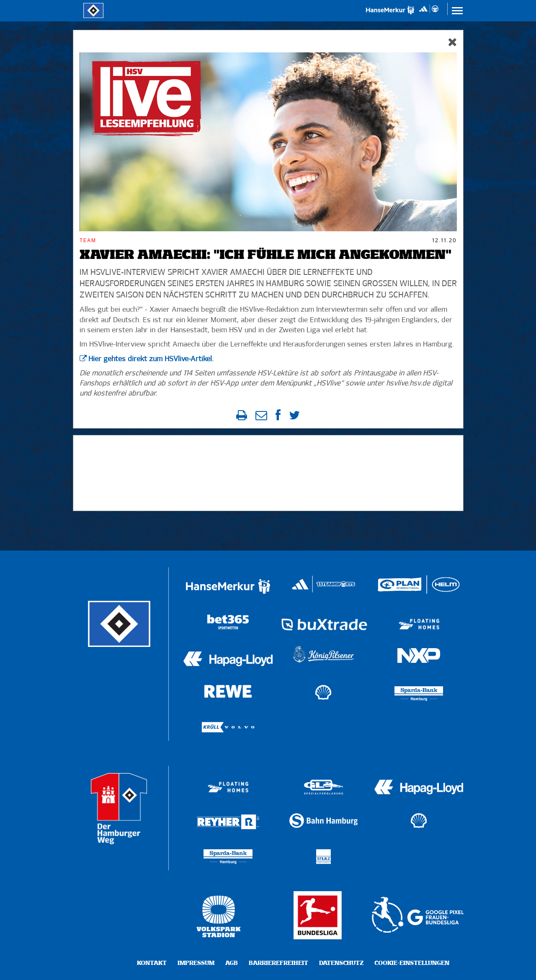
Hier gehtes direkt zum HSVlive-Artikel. (151, 359)
